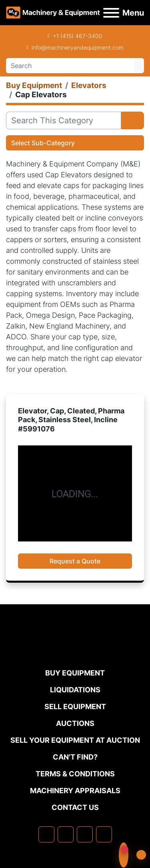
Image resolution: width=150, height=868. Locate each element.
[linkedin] (66, 834)
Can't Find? (75, 757)
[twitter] (85, 834)
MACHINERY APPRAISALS (75, 791)
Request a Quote (75, 561)
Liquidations (75, 690)
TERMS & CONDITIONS (75, 774)
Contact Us (75, 807)
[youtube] (104, 834)
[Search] (70, 66)
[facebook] (46, 834)
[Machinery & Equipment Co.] (75, 651)
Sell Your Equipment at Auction (75, 740)
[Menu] (111, 13)
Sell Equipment (75, 707)
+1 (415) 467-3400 (78, 36)
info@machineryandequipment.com (78, 47)
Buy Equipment (75, 673)
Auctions (75, 723)
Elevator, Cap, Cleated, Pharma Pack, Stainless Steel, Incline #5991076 (71, 420)
